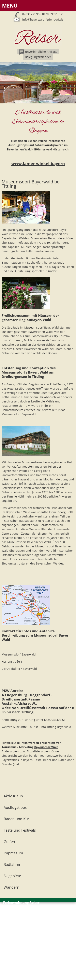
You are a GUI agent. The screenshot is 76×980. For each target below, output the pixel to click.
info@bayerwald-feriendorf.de (43, 19)
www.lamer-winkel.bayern (38, 164)
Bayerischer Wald (46, 747)
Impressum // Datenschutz (21, 927)
